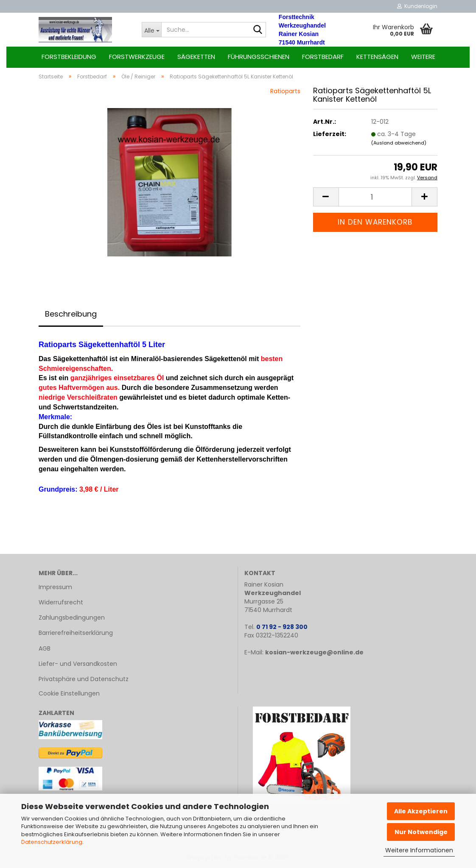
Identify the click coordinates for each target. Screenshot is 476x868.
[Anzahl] (375, 197)
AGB (45, 648)
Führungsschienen (259, 57)
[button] (326, 197)
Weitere (423, 57)
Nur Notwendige (421, 832)
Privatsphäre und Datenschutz (84, 679)
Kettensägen (377, 57)
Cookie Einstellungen (69, 693)
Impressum (55, 587)
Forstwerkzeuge (137, 57)
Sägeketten (196, 57)
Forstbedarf (323, 57)
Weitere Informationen (419, 850)
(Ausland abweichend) (399, 143)
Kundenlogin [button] (417, 6)
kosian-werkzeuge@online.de (314, 652)
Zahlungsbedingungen (72, 618)
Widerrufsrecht (61, 602)
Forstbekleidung (69, 57)
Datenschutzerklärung (52, 842)
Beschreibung (71, 314)
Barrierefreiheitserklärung (76, 633)
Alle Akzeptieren (421, 811)
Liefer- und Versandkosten (78, 664)
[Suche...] (151, 30)
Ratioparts (285, 91)
